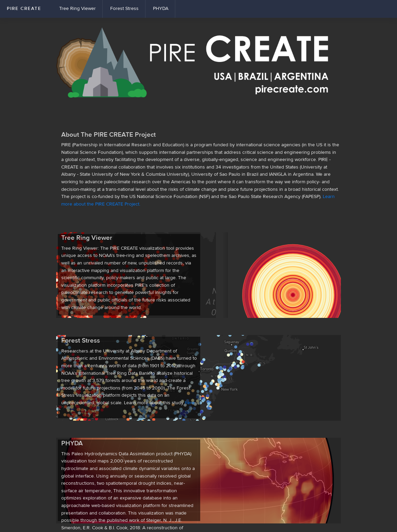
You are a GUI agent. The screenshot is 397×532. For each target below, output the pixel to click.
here (190, 403)
